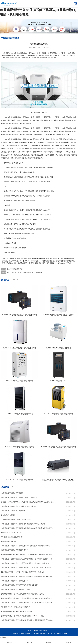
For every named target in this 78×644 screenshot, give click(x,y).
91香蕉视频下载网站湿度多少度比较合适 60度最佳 (19, 506)
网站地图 (3, 637)
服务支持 (49, 641)
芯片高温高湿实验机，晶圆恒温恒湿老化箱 (16, 519)
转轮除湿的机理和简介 (9, 515)
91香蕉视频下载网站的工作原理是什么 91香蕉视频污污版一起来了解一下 (27, 603)
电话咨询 (68, 641)
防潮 (37, 177)
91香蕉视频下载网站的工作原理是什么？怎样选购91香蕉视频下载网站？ (26, 546)
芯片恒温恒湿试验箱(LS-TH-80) (12, 537)
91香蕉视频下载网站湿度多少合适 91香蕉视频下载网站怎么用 (23, 572)
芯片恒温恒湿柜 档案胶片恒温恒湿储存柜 (15, 607)
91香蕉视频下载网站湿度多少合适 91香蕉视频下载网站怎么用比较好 (25, 563)
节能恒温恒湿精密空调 (15, 269)
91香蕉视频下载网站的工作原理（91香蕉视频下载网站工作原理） (24, 524)
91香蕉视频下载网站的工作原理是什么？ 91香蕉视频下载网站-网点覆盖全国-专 (28, 568)
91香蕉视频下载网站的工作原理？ (13, 493)
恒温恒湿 (14, 117)
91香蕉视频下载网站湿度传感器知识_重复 (16, 590)
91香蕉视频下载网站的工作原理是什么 (15, 581)
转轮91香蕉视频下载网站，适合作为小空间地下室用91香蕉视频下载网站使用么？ (28, 554)
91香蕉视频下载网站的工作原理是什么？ (15, 550)
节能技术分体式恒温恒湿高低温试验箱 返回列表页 (24, 272)
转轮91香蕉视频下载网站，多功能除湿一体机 (17, 611)
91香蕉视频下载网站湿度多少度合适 (14, 511)
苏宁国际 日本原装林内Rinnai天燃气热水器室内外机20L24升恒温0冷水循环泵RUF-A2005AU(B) (28, 502)
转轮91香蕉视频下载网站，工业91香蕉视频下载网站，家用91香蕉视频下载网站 (28, 598)
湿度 (3, 158)
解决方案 (29, 641)
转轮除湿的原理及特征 (9, 541)
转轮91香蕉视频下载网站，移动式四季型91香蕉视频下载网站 (23, 594)
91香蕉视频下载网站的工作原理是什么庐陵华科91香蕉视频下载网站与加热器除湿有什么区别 (28, 576)
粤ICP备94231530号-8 (60, 634)
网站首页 (10, 641)
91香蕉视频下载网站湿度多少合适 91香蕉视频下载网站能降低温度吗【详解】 (28, 559)
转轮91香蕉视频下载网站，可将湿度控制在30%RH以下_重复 (22, 616)
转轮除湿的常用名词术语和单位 (12, 533)
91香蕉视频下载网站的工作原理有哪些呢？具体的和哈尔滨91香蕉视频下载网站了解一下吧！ (28, 528)
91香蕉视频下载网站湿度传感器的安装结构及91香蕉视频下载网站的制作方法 (28, 620)
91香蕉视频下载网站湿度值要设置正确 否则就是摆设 (19, 585)
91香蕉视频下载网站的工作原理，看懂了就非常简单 (19, 498)
